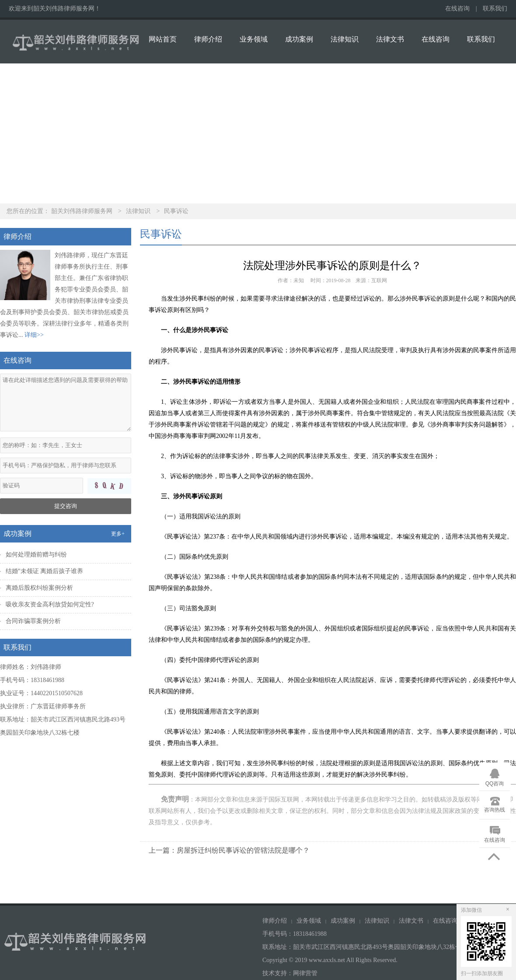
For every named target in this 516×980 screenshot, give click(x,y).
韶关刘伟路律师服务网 (82, 211)
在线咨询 (457, 9)
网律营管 (305, 973)
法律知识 (345, 39)
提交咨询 (66, 506)
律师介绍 (208, 39)
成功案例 (299, 39)
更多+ (118, 534)
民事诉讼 (176, 211)
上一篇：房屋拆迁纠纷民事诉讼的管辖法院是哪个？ (229, 850)
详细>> (34, 335)
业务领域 (254, 39)
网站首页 (163, 39)
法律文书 (390, 39)
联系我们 (495, 9)
